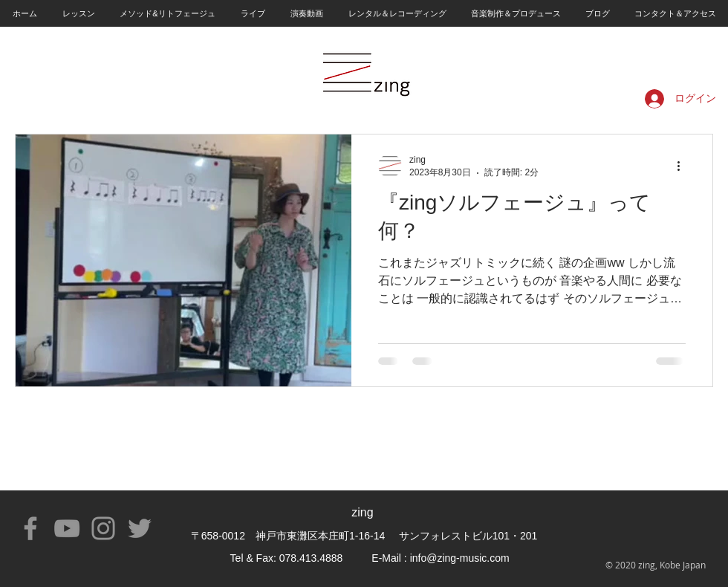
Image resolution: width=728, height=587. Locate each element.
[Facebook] (30, 528)
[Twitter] (140, 528)
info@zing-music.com (460, 558)
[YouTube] (67, 528)
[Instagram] (103, 528)
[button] (78, 13)
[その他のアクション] (683, 166)
